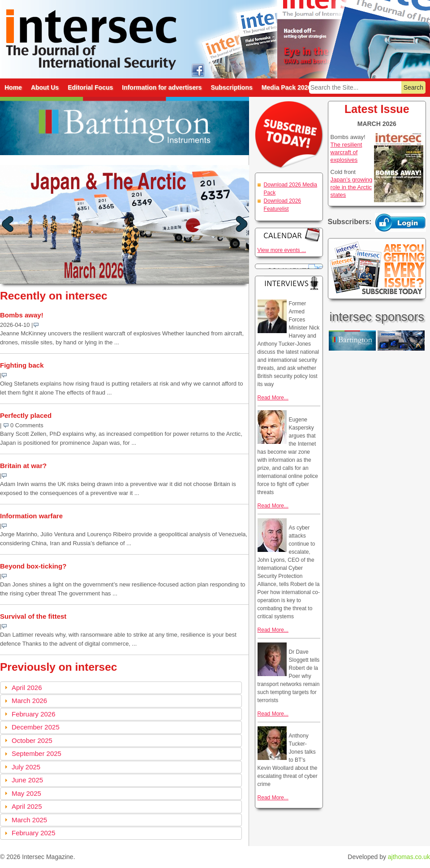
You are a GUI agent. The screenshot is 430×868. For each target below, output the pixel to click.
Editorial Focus (90, 87)
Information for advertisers (162, 87)
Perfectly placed (26, 415)
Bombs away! (22, 315)
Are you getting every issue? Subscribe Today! (377, 269)
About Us (45, 87)
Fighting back (22, 365)
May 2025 (26, 793)
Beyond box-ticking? (33, 566)
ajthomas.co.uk (409, 857)
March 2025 (29, 820)
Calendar (289, 235)
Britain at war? (23, 466)
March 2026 (29, 701)
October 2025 (32, 740)
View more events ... (282, 250)
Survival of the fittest (33, 616)
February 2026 (34, 714)
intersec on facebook (198, 70)
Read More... (273, 398)
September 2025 (37, 753)
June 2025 (27, 780)
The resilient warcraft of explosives (346, 152)
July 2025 (26, 767)
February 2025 (34, 833)
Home (13, 87)
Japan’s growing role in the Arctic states (352, 187)
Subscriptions (231, 87)
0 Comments (27, 425)
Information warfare (31, 516)
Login (400, 222)
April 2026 (27, 688)
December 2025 (36, 727)
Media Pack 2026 (286, 87)
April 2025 (27, 806)
